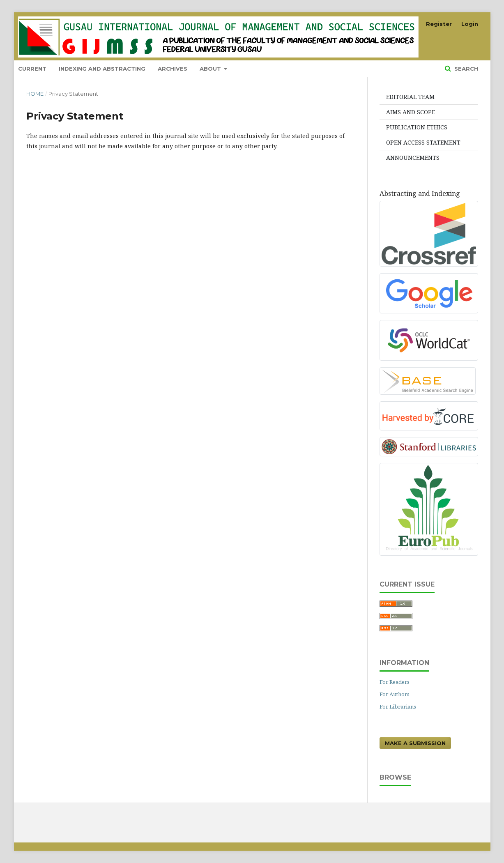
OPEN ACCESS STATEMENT (423, 142)
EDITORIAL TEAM (410, 97)
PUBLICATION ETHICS (417, 127)
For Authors (395, 694)
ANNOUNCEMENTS (413, 158)
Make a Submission (415, 743)
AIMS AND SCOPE (411, 112)
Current (32, 69)
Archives (173, 69)
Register (439, 24)
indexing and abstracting (102, 69)
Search (465, 69)
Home (35, 94)
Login (470, 24)
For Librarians (398, 707)
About (211, 69)
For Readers (395, 682)
